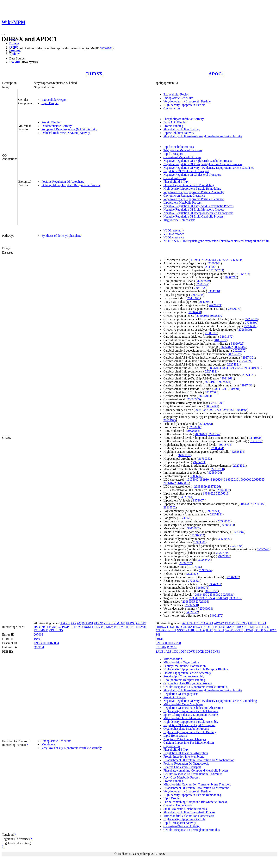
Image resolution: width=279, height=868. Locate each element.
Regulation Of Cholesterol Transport (186, 171)
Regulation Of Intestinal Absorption (186, 753)
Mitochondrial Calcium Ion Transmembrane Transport (197, 784)
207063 (38, 634)
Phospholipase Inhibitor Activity (183, 119)
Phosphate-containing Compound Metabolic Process (196, 770)
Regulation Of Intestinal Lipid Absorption (189, 725)
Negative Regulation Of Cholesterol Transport (192, 175)
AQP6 (81, 623)
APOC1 (216, 74)
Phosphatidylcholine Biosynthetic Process (189, 812)
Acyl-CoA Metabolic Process (182, 777)
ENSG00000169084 (46, 643)
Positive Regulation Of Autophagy (63, 182)
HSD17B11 (41, 627)
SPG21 (229, 630)
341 (158, 634)
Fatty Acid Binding (175, 122)
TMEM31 (140, 627)
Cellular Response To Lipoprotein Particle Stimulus (195, 687)
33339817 (235, 598)
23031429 (200, 288)
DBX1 (262, 623)
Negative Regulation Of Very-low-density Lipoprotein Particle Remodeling (210, 701)
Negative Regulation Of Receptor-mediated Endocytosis (198, 213)
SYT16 (239, 630)
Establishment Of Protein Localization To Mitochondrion (199, 760)
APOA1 (208, 623)
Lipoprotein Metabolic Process (182, 203)
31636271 (202, 588)
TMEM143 (111, 627)
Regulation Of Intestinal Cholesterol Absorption (193, 708)
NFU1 (172, 630)
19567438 (195, 312)
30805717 (231, 277)
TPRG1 (259, 630)
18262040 (219, 480)
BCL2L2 (242, 623)
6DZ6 (208, 652)
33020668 (241, 410)
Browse (14, 43)
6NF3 (216, 652)
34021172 (184, 455)
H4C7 (197, 627)
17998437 (197, 260)
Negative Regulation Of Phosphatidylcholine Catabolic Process (203, 164)
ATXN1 (99, 623)
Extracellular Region (54, 100)
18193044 (206, 480)
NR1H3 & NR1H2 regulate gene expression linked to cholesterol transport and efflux (216, 241)
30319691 (254, 368)
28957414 (205, 570)
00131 (159, 639)
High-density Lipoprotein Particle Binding (190, 732)
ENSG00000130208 (168, 643)
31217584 (209, 598)
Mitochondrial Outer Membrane (183, 704)
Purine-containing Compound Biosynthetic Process (195, 802)
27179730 (218, 469)
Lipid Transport (173, 154)
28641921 (228, 368)
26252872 (227, 347)
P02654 (172, 647)
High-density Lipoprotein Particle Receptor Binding (196, 669)
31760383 (205, 459)
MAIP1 (231, 627)
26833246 (197, 295)
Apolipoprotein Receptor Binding (184, 680)
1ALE (159, 652)
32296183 (106, 48)
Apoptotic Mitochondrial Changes (185, 739)
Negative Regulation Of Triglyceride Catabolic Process (198, 161)
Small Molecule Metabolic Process (185, 809)
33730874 (199, 500)
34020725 (237, 344)
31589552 (198, 535)
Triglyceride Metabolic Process (183, 150)
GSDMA (187, 627)
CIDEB (109, 623)
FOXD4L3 (174, 627)
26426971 (194, 298)
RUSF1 (89, 627)
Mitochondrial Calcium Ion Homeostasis (189, 816)
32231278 (192, 574)
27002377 (233, 577)
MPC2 (254, 627)
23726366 (202, 602)
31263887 (238, 532)
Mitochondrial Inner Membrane (183, 718)
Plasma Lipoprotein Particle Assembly (187, 673)
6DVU (191, 652)
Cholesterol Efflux (175, 178)
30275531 (227, 595)
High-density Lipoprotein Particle (184, 105)
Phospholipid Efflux (176, 182)
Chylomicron (171, 108)
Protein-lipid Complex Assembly (184, 676)
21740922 (185, 518)
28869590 (192, 605)
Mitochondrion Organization (181, 662)
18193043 (192, 480)
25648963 (206, 609)
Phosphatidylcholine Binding (181, 129)
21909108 (211, 333)
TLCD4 (99, 627)
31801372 (226, 337)
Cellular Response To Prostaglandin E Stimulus (193, 774)
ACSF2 (198, 623)
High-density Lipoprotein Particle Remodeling (192, 189)
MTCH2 (264, 627)
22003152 (259, 504)
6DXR (200, 652)
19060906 (245, 480)
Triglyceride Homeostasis (179, 220)
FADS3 (131, 623)
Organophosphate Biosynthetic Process (188, 683)
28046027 (224, 490)
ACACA (187, 623)
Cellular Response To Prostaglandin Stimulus (191, 830)
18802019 (232, 480)
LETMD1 (219, 627)
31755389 (234, 354)
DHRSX (94, 74)
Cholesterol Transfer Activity (181, 826)
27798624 (194, 581)
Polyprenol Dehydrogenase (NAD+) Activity (69, 129)
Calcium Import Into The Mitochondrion (189, 743)
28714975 (170, 420)
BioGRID (15, 62)
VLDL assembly (174, 230)
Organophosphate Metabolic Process (186, 729)
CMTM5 (120, 623)
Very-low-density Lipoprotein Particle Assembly (193, 192)
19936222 (209, 493)
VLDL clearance (174, 234)
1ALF (168, 652)
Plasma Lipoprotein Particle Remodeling (189, 185)
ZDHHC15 (56, 630)
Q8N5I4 (39, 647)
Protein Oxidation (174, 697)
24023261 (186, 497)
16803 (38, 639)
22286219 (222, 493)
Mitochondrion (173, 659)
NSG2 (181, 630)
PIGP (65, 627)
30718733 (225, 445)
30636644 (236, 260)
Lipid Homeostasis (175, 736)
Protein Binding (51, 122)
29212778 (215, 410)
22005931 (215, 263)
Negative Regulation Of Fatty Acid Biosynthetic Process (198, 206)
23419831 (212, 267)
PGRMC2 (55, 627)
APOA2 (219, 623)
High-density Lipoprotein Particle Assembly (191, 722)
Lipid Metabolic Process (178, 147)
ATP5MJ (230, 623)
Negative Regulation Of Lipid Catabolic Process (193, 216)
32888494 (217, 448)
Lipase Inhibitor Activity (179, 133)
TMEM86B (41, 630)
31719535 (255, 438)
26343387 (202, 410)
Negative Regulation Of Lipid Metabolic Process (194, 209)
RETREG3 (76, 627)
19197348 (195, 567)
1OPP (183, 652)
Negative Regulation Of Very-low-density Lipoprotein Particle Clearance (209, 168)
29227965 (236, 546)
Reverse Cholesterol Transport (182, 767)
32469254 (228, 410)
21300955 (203, 316)
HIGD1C (207, 627)
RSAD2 (200, 630)
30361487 (240, 347)
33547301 (214, 291)
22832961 (210, 260)
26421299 (217, 403)
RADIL (190, 630)
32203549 (204, 281)
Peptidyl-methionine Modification (184, 666)
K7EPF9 (161, 647)
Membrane (48, 744)
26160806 (183, 483)
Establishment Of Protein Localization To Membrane (196, 788)
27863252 (186, 563)
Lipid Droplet (50, 103)
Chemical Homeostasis (178, 805)
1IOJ (175, 652)
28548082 (224, 521)
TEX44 (249, 630)
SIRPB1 (219, 630)
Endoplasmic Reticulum (178, 98)
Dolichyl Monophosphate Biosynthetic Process (71, 185)
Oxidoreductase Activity (57, 126)
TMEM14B (126, 627)
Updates (15, 54)
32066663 (206, 424)
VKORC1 (270, 630)
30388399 (216, 316)
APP (73, 623)
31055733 (217, 270)
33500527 (224, 539)
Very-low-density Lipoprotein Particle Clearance (193, 199)
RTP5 (210, 630)
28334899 (201, 434)
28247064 (215, 368)
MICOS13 (243, 627)
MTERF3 (161, 630)
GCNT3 (141, 623)
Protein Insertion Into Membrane (184, 757)
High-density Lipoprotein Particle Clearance (191, 711)
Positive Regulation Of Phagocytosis (186, 763)
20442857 (246, 504)
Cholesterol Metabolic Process (182, 157)
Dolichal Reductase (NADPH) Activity (66, 133)
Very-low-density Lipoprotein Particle (187, 101)
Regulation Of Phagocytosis (181, 694)
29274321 (249, 357)
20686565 (194, 399)
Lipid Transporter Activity (180, 823)
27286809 (251, 319)
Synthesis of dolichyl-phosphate (61, 236)
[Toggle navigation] (3, 34)
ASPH (89, 623)
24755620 (223, 260)
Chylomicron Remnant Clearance (184, 196)
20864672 (170, 483)
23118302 (169, 507)
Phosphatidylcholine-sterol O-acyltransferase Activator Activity (203, 136)
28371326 (214, 486)
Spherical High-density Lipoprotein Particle (190, 715)
